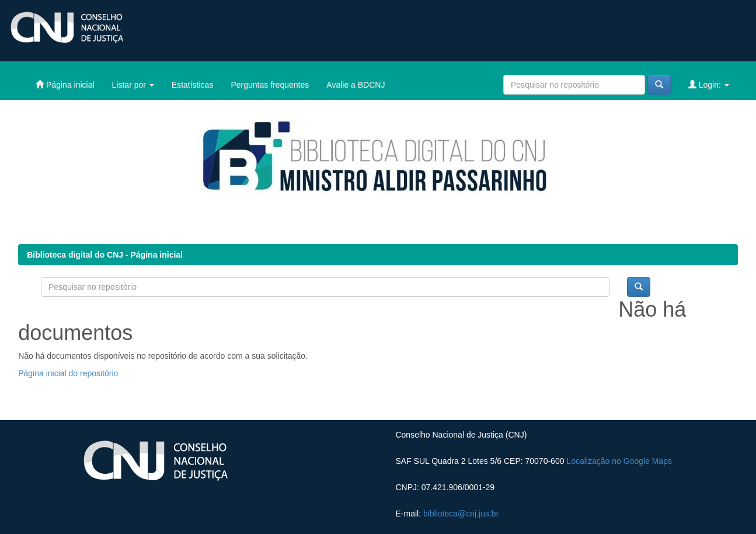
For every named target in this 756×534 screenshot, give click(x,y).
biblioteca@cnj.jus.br (461, 514)
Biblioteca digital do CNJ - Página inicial (105, 255)
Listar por (133, 85)
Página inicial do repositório (68, 373)
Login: (709, 84)
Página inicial (65, 84)
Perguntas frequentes (270, 85)
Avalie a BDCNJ (356, 85)
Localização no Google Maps (619, 461)
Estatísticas (193, 85)
